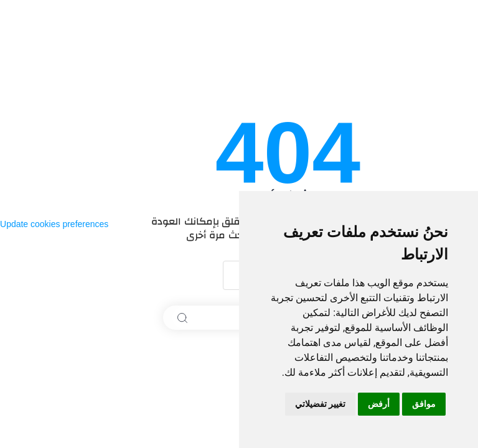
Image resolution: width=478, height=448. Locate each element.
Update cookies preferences (54, 224)
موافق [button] (424, 404)
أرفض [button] (379, 404)
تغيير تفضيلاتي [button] (320, 404)
